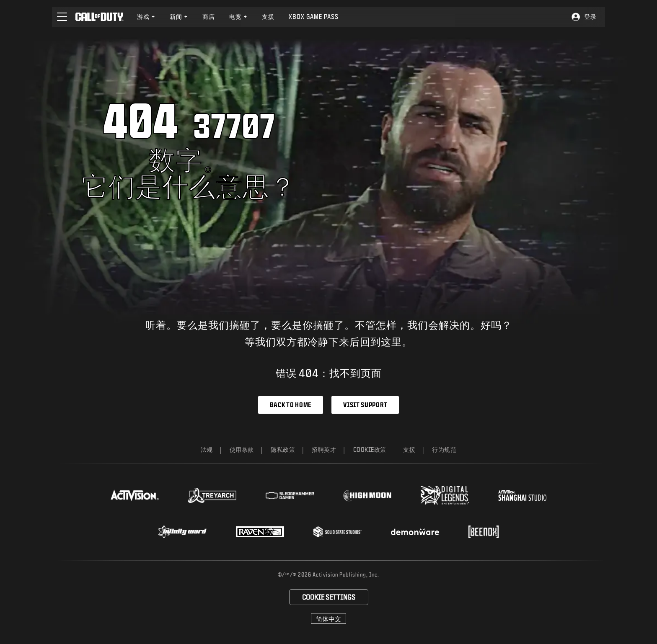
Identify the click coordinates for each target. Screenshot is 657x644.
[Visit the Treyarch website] (212, 495)
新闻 (179, 17)
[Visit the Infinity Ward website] (182, 532)
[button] (62, 17)
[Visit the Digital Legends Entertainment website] (445, 495)
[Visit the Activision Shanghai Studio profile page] (522, 495)
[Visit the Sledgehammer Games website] (290, 496)
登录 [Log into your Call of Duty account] (590, 17)
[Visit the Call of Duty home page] (100, 17)
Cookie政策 (370, 450)
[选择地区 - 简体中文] (328, 618)
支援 (409, 450)
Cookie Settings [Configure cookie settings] (329, 597)
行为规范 (444, 450)
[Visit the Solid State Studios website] (338, 532)
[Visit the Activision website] (135, 495)
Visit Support (365, 405)
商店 (209, 17)
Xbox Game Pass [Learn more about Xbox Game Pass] (314, 17)
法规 (207, 450)
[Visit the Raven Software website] (260, 532)
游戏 (146, 17)
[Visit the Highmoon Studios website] (367, 496)
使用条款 (242, 450)
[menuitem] (146, 17)
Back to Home (291, 405)
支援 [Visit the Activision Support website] (268, 17)
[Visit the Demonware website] (415, 532)
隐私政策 (283, 450)
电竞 (238, 17)
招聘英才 (324, 450)
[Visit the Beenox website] (483, 532)
